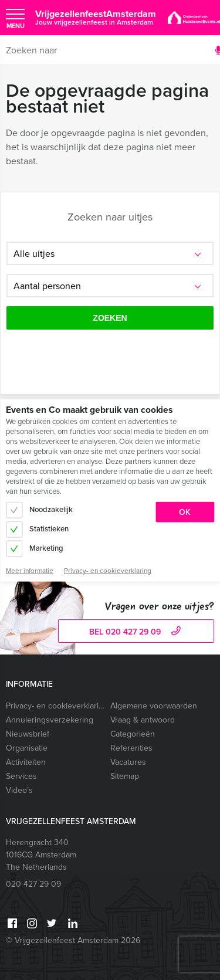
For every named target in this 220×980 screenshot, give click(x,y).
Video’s (19, 790)
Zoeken (110, 318)
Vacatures (128, 762)
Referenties (131, 748)
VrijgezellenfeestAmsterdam (96, 17)
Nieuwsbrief (28, 734)
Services (21, 776)
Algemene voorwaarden (154, 706)
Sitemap (125, 776)
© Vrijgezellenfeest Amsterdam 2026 (73, 940)
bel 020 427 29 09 (136, 632)
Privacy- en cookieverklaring (55, 706)
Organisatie (27, 748)
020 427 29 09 (33, 884)
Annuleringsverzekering (50, 720)
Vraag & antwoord (143, 720)
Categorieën (133, 734)
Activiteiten (26, 762)
